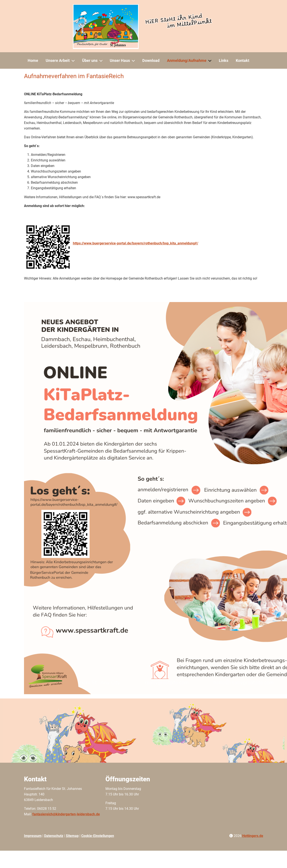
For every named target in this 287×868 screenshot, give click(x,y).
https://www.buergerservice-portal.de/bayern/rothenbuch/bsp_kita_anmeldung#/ (136, 243)
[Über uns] (102, 61)
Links (224, 60)
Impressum (33, 836)
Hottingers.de (253, 836)
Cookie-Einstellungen (98, 836)
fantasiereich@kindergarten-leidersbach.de (66, 814)
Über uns (90, 60)
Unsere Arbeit (58, 60)
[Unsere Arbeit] (74, 61)
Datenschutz (54, 836)
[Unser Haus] (134, 61)
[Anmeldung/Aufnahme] (211, 61)
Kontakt (243, 60)
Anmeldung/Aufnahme (187, 60)
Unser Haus (120, 60)
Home (33, 60)
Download (151, 60)
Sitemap (72, 836)
